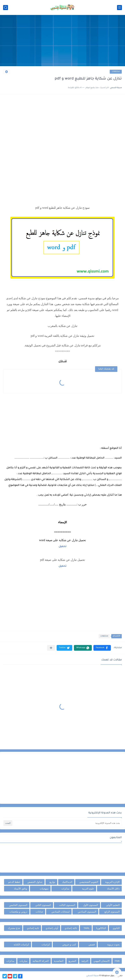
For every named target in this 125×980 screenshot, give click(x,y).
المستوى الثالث (67, 905)
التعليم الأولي (113, 905)
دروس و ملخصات (18, 912)
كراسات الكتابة (21, 944)
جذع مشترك (14, 928)
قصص (92, 944)
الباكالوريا (101, 928)
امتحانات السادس (60, 912)
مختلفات (116, 72)
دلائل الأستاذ (113, 889)
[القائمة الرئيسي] (119, 8)
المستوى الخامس (18, 905)
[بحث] (6, 8)
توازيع (52, 882)
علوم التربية (88, 889)
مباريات (23, 961)
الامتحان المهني (101, 961)
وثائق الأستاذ (20, 889)
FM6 (117, 961)
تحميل (63, 546)
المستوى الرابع (112, 912)
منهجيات (44, 889)
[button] (102, 648)
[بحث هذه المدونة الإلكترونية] (67, 823)
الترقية (85, 961)
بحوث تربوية (113, 944)
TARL (87, 928)
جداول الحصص (35, 882)
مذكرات (65, 889)
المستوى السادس (87, 912)
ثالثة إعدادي (71, 928)
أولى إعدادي (52, 928)
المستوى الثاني (43, 905)
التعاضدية (59, 961)
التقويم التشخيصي (89, 882)
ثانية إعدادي (33, 928)
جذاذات (39, 912)
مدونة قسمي (93, 976)
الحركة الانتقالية (41, 961)
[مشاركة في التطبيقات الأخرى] (51, 648)
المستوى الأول (91, 905)
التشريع (72, 961)
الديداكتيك (67, 882)
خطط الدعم (14, 882)
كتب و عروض (69, 944)
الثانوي (116, 928)
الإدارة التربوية (112, 882)
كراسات (46, 944)
